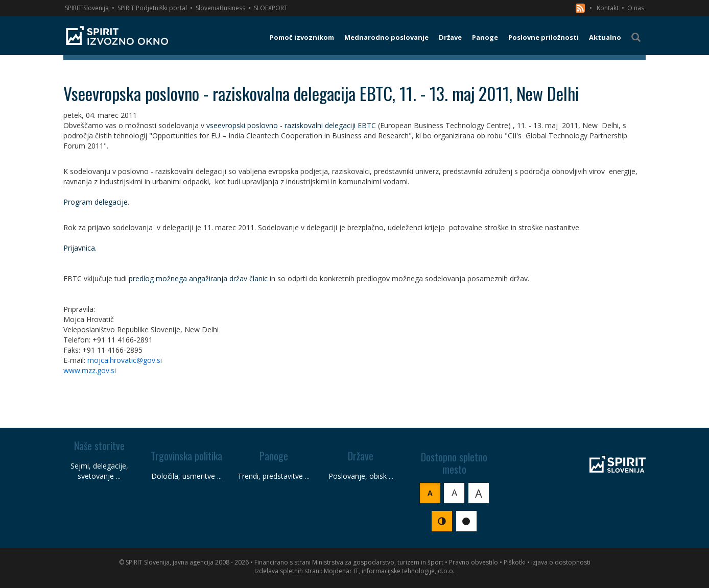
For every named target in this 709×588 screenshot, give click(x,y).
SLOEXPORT (271, 8)
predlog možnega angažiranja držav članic (198, 278)
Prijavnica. (80, 248)
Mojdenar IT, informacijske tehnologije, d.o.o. (389, 571)
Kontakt (608, 8)
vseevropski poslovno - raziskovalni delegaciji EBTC (291, 125)
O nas (636, 8)
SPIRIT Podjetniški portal (152, 8)
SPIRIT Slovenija (87, 8)
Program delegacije (96, 202)
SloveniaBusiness (220, 8)
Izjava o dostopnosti (561, 562)
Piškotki (515, 562)
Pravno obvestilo (474, 562)
